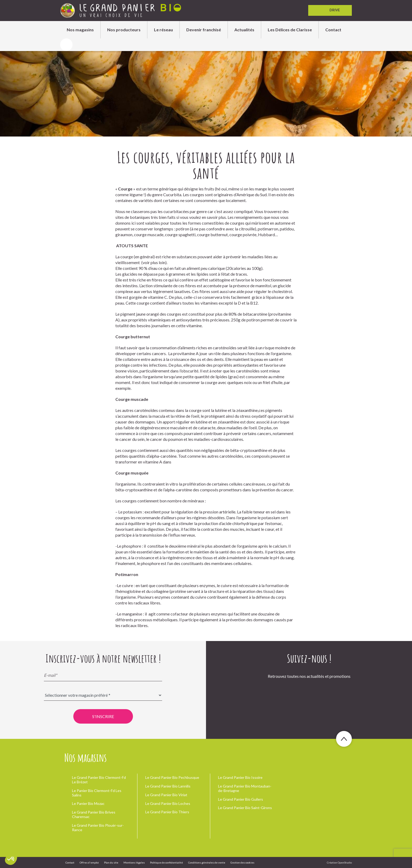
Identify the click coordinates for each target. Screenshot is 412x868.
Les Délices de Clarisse (290, 30)
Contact (333, 30)
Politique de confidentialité (166, 862)
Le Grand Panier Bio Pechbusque (172, 777)
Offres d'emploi (89, 862)
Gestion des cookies (242, 862)
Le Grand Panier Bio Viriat (166, 795)
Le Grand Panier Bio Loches (168, 803)
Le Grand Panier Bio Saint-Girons (245, 808)
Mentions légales (134, 862)
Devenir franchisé (204, 30)
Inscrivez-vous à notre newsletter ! (103, 658)
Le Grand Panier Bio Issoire (240, 777)
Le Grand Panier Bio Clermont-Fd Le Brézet (99, 780)
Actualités (244, 30)
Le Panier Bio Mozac (88, 803)
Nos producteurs (124, 30)
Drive (330, 11)
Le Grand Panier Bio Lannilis (168, 786)
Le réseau (163, 30)
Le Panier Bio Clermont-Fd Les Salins (97, 793)
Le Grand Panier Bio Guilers (241, 799)
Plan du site (111, 862)
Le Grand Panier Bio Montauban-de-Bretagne (245, 788)
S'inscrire (103, 716)
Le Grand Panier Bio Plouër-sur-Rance (98, 827)
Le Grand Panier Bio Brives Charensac (94, 814)
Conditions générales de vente (207, 862)
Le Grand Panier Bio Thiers (167, 812)
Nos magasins (80, 30)
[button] (11, 859)
